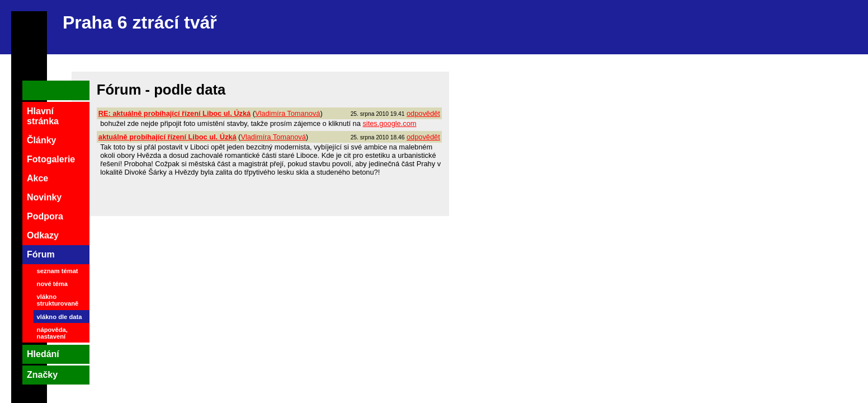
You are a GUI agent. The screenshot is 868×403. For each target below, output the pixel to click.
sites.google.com (389, 123)
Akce (37, 178)
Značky (42, 375)
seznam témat (58, 271)
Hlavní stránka (43, 116)
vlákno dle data (60, 317)
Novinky (44, 197)
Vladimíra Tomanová (287, 113)
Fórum (41, 254)
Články (41, 140)
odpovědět (423, 113)
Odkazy (43, 235)
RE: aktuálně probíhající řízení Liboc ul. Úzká (174, 113)
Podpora (45, 216)
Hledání (43, 354)
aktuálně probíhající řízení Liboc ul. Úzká (168, 137)
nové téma (52, 284)
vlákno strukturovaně (58, 300)
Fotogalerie (51, 159)
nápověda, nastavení (52, 333)
